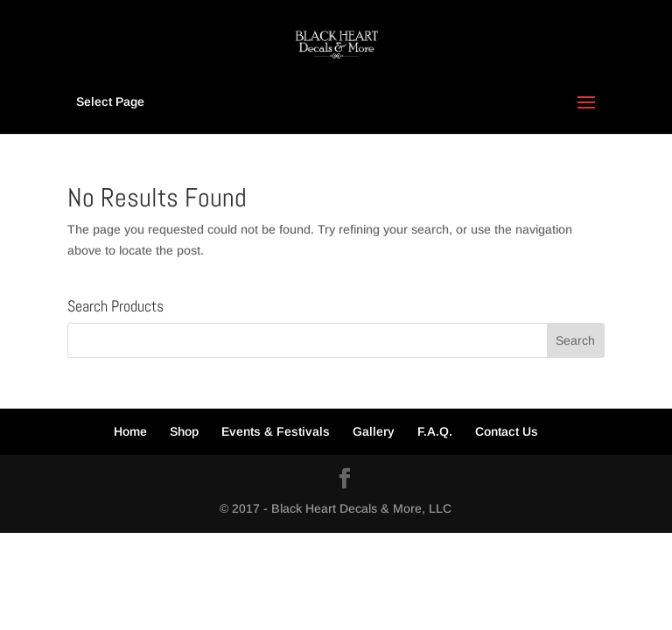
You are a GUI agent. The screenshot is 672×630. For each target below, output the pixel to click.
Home (130, 431)
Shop (184, 431)
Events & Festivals (276, 431)
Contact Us (507, 431)
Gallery (374, 431)
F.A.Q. (435, 431)
